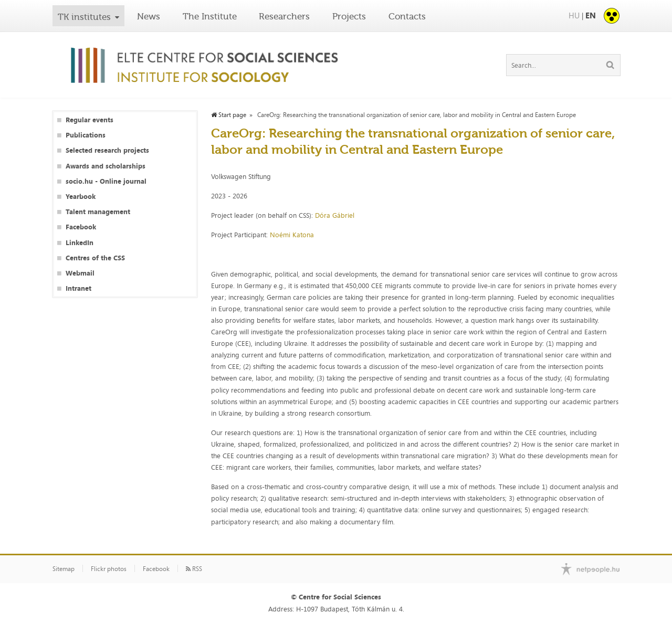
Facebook (81, 227)
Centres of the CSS (95, 258)
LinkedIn (80, 243)
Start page (229, 115)
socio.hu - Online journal (106, 181)
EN (591, 15)
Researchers (284, 16)
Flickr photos (109, 569)
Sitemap (64, 569)
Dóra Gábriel (336, 215)
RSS (194, 569)
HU (574, 15)
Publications (86, 135)
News (149, 16)
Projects (349, 16)
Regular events (90, 120)
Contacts (407, 16)
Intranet (78, 288)
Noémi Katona (293, 235)
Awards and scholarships (106, 166)
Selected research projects (107, 150)
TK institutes (84, 17)
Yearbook (81, 197)
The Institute (210, 16)
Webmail (80, 273)
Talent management (98, 212)
